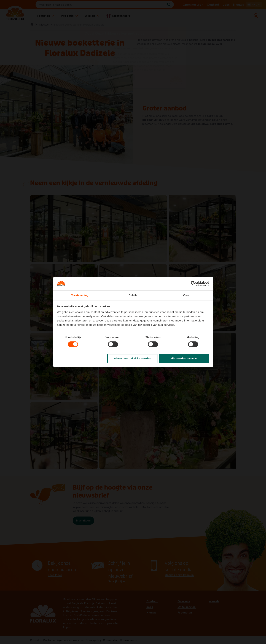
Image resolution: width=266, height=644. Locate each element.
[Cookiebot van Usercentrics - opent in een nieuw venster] (193, 284)
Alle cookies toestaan (184, 358)
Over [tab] (186, 295)
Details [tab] (133, 295)
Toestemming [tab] (80, 295)
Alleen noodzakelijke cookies (133, 358)
